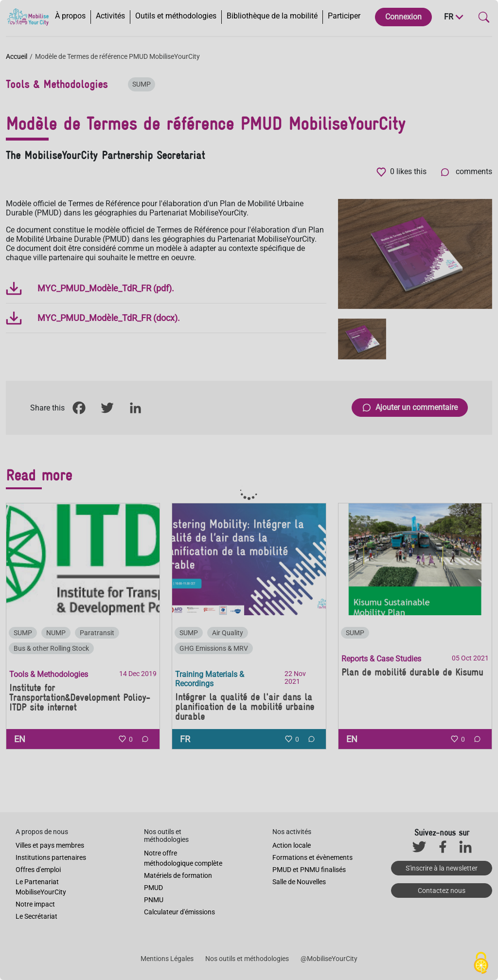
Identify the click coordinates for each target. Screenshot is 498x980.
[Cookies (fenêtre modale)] (481, 963)
